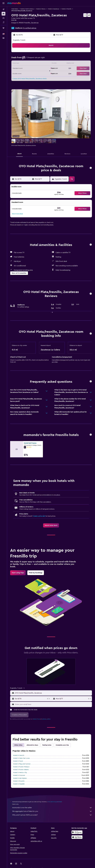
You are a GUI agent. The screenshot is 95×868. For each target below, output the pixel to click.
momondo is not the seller (52, 808)
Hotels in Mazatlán (19, 784)
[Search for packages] (3, 22)
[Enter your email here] (53, 704)
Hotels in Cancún (19, 755)
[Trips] (3, 28)
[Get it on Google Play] (77, 832)
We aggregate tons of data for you (52, 811)
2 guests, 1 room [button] (19, 40)
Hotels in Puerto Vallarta (21, 770)
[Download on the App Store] (77, 837)
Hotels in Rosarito (19, 781)
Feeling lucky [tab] (47, 745)
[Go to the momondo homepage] (14, 3)
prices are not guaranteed (54, 802)
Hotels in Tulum (18, 761)
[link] (51, 525)
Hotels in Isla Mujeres (20, 778)
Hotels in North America (27, 9)
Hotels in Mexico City (20, 773)
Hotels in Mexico (41, 9)
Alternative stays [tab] (32, 745)
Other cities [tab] (18, 745)
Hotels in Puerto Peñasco (21, 767)
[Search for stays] (3, 14)
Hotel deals (15, 9)
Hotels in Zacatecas (53, 9)
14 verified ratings (30, 28)
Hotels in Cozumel (19, 775)
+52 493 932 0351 (18, 25)
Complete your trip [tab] (62, 745)
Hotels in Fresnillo (66, 9)
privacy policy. (47, 719)
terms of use (36, 719)
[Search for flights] (3, 9)
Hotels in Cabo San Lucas (21, 758)
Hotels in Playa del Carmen (22, 764)
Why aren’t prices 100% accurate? (52, 815)
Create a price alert (39, 516)
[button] (3, 3)
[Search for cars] (3, 18)
